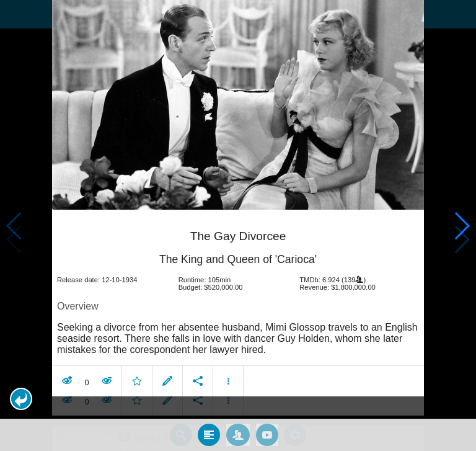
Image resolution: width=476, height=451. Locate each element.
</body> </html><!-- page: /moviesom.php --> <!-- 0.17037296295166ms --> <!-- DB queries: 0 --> (238, 225)
